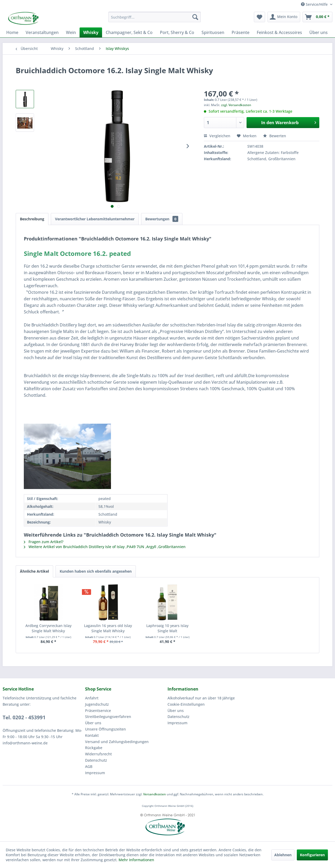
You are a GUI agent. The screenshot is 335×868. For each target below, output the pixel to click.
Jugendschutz (97, 704)
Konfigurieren (312, 855)
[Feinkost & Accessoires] (279, 32)
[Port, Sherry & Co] (177, 32)
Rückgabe (94, 748)
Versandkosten (155, 794)
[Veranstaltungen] (42, 32)
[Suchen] (195, 17)
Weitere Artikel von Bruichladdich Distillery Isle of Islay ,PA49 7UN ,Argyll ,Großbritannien (105, 547)
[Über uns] (319, 32)
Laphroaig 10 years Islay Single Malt (167, 628)
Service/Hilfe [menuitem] (315, 4)
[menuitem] (155, 17)
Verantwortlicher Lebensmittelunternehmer (95, 219)
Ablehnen (283, 855)
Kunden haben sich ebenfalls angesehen (96, 571)
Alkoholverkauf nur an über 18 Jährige (201, 698)
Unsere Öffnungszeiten (105, 729)
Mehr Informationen (136, 860)
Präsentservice (98, 711)
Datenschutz (96, 760)
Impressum (95, 773)
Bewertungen (162, 219)
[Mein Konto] (284, 17)
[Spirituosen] (213, 32)
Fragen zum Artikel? (44, 542)
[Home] (12, 32)
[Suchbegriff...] (155, 17)
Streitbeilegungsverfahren (108, 717)
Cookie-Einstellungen (186, 704)
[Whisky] (91, 32)
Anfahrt (92, 698)
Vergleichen (217, 136)
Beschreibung (32, 219)
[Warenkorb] (317, 17)
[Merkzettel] (259, 17)
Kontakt (92, 735)
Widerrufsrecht (98, 754)
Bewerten (275, 136)
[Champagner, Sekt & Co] (129, 32)
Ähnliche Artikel (34, 571)
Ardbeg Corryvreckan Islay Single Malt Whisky (48, 628)
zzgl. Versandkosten (236, 105)
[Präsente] (241, 32)
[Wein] (71, 32)
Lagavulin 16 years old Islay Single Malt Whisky (108, 628)
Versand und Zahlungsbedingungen (117, 742)
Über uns (93, 723)
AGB (89, 766)
